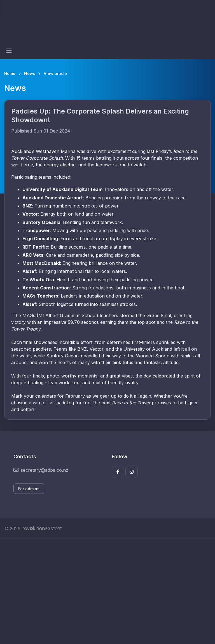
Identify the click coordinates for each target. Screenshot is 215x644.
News (30, 73)
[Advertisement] (107, 591)
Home (10, 73)
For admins (29, 489)
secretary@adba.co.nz (41, 470)
